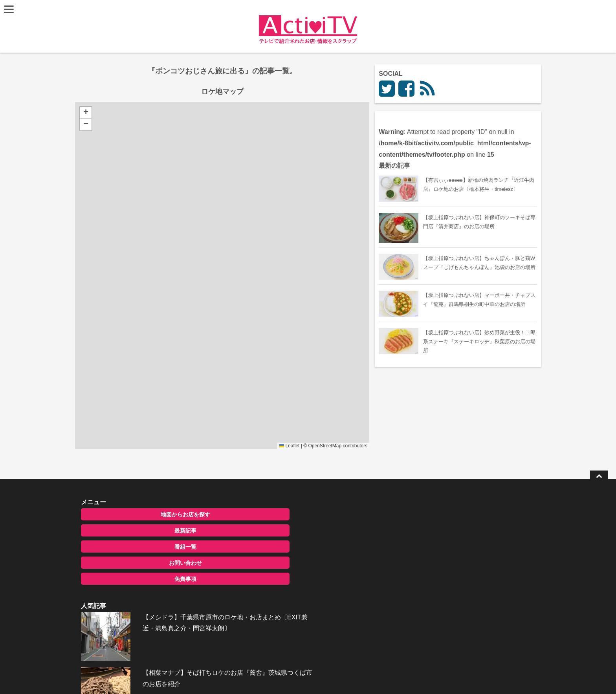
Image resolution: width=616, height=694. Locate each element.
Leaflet (342, 446)
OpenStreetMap (377, 446)
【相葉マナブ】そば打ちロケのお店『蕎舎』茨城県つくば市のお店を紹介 (326, 565)
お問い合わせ (144, 563)
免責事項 (144, 579)
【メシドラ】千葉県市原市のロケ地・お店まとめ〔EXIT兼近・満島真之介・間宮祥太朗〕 (324, 525)
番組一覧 (144, 547)
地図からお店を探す (144, 515)
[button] (87, 113)
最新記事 (144, 531)
